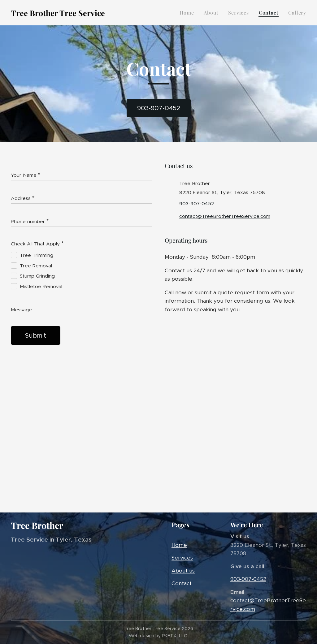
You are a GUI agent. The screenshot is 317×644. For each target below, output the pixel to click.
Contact (182, 583)
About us (183, 571)
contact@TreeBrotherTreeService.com (225, 216)
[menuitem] (188, 13)
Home (179, 545)
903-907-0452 (197, 203)
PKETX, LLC (175, 636)
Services (182, 558)
